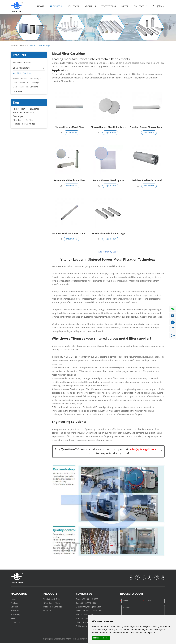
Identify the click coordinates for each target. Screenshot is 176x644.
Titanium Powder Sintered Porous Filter (147, 128)
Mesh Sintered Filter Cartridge (26, 83)
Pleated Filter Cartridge (24, 124)
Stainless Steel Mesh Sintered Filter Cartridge (147, 181)
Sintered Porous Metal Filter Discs (108, 127)
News (125, 6)
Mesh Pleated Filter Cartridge (25, 87)
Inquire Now (72, 133)
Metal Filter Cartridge (40, 46)
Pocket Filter (19, 109)
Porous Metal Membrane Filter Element (70, 181)
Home (41, 6)
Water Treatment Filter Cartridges (24, 115)
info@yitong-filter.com (92, 608)
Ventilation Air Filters (29, 63)
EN (161, 6)
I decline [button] (105, 638)
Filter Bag (17, 121)
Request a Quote (132, 595)
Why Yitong (109, 6)
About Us (90, 6)
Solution (73, 6)
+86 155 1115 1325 (90, 600)
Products (56, 6)
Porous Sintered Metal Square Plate (108, 181)
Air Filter (30, 121)
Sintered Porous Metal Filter (70, 127)
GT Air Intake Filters (29, 68)
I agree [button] (96, 638)
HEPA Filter (34, 109)
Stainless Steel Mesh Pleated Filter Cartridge (70, 235)
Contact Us (141, 6)
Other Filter (29, 91)
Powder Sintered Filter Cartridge (108, 234)
